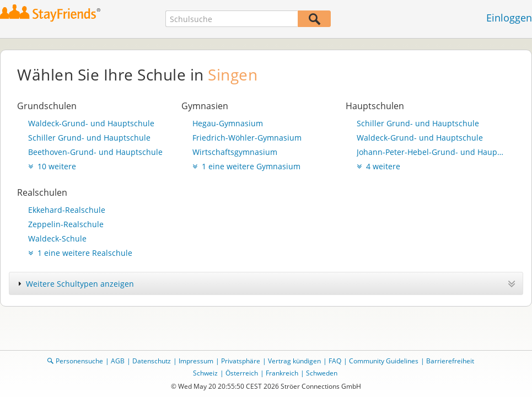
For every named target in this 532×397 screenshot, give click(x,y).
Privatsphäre (241, 361)
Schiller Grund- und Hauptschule (89, 138)
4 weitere (378, 166)
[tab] (266, 283)
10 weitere (52, 166)
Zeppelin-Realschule (66, 224)
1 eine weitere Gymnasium (246, 166)
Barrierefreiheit (450, 361)
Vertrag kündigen (294, 361)
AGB (118, 361)
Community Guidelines (384, 361)
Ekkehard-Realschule (67, 210)
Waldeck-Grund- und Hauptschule (91, 123)
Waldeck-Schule (57, 238)
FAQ (335, 361)
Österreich (242, 373)
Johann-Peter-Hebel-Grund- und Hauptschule (431, 152)
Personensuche (79, 361)
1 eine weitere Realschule (80, 253)
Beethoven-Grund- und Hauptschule (95, 152)
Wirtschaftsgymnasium (235, 152)
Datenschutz (152, 361)
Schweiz (205, 373)
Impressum (196, 361)
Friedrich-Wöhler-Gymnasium (247, 138)
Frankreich (282, 373)
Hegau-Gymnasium (228, 123)
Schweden (322, 373)
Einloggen (509, 18)
